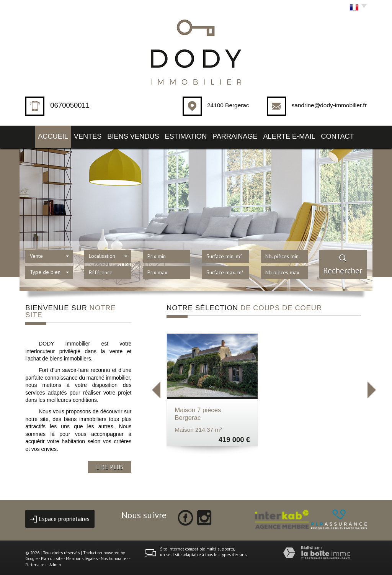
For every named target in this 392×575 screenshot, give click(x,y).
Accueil (41, 135)
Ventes (83, 135)
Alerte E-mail (298, 135)
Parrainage (241, 135)
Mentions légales (82, 556)
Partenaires (36, 562)
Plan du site (52, 556)
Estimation (188, 135)
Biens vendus (132, 135)
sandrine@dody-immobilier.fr (329, 105)
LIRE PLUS (110, 464)
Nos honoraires (114, 556)
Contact (350, 135)
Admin (55, 562)
